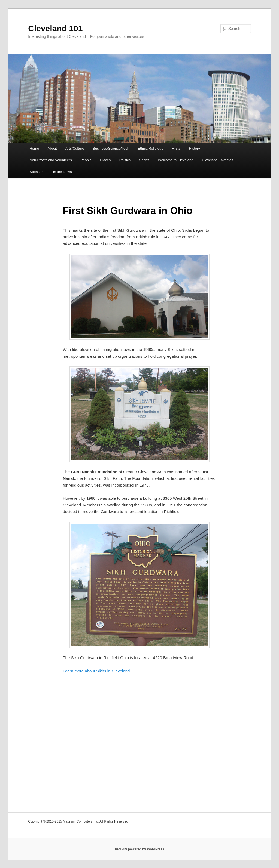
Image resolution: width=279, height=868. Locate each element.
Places (105, 160)
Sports (144, 160)
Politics (125, 160)
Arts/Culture (75, 148)
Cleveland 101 (55, 28)
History (194, 148)
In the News (63, 172)
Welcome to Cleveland (176, 160)
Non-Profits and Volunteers (51, 160)
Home (34, 148)
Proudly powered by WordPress (139, 849)
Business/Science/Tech (111, 148)
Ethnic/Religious (150, 148)
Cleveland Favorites (218, 160)
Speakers (37, 172)
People (86, 160)
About (52, 148)
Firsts (176, 148)
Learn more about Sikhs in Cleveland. (97, 671)
